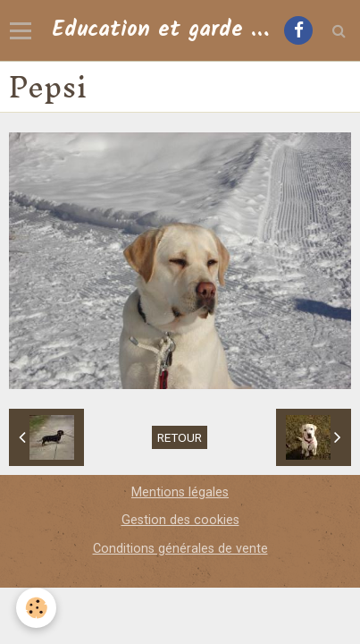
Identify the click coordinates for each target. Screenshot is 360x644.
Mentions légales (180, 492)
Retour (180, 437)
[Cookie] (36, 608)
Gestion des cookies (180, 520)
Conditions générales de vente (180, 549)
